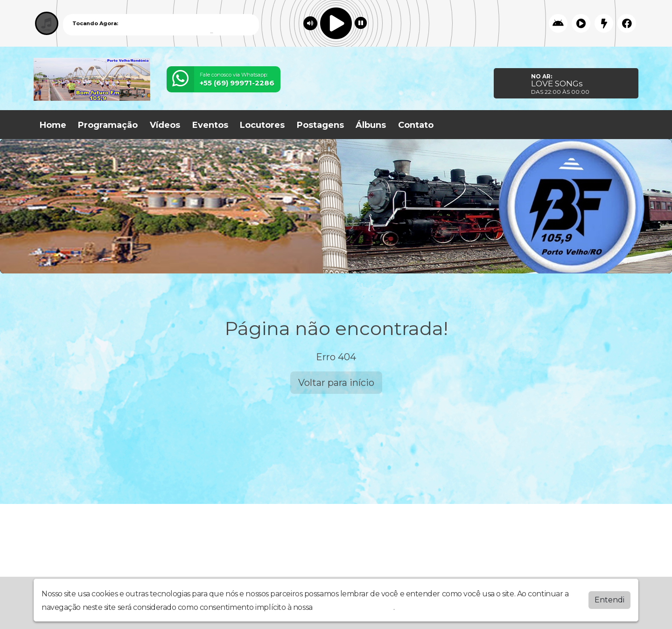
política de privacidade (354, 607)
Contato (416, 125)
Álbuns (371, 125)
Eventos (210, 125)
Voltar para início (336, 383)
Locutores (262, 125)
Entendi (609, 600)
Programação (108, 125)
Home (53, 125)
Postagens (320, 125)
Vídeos (165, 125)
